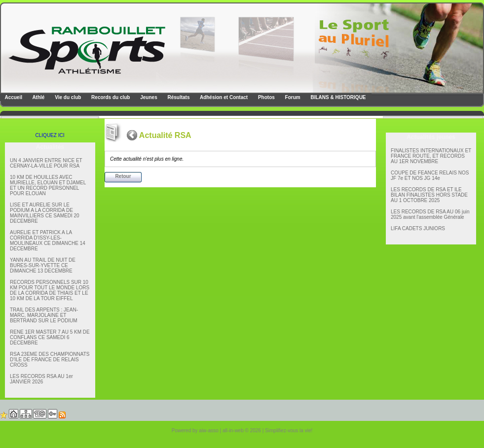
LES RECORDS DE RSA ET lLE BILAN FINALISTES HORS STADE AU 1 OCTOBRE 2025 (429, 195)
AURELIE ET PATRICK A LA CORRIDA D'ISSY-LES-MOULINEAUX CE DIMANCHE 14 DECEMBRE (48, 241)
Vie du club (67, 97)
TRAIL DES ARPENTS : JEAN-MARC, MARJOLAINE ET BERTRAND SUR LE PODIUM (44, 315)
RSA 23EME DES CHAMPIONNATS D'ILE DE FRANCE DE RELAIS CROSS (50, 360)
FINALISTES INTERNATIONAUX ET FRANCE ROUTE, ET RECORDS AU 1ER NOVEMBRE (431, 156)
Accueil (13, 97)
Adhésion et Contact (223, 97)
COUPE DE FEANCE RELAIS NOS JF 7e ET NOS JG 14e (430, 175)
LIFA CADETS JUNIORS (418, 228)
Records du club (110, 97)
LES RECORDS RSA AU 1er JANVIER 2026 (41, 379)
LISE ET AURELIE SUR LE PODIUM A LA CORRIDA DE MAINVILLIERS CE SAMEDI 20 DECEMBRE (45, 213)
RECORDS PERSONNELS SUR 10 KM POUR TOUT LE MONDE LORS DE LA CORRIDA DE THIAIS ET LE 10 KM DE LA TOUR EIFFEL (50, 290)
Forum (292, 97)
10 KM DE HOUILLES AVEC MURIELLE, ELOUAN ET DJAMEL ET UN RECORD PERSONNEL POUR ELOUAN (48, 185)
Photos (266, 97)
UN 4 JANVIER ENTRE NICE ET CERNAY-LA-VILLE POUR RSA (46, 163)
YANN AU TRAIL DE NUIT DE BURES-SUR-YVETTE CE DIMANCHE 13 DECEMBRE (43, 265)
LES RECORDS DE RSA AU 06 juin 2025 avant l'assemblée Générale (430, 214)
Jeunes (148, 97)
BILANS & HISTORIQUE (338, 97)
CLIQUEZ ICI (50, 135)
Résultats (178, 97)
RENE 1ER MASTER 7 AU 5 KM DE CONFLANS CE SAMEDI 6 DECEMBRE (50, 337)
